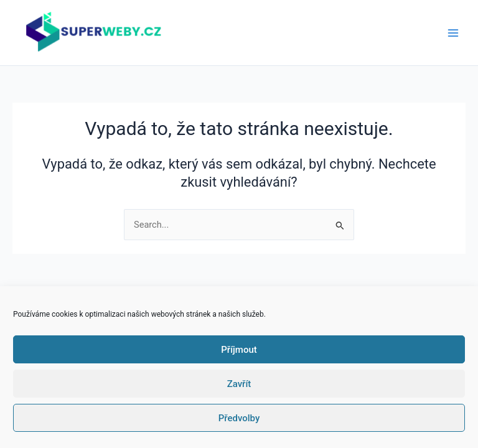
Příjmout (239, 350)
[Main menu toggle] (453, 32)
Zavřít (239, 384)
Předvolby (239, 418)
